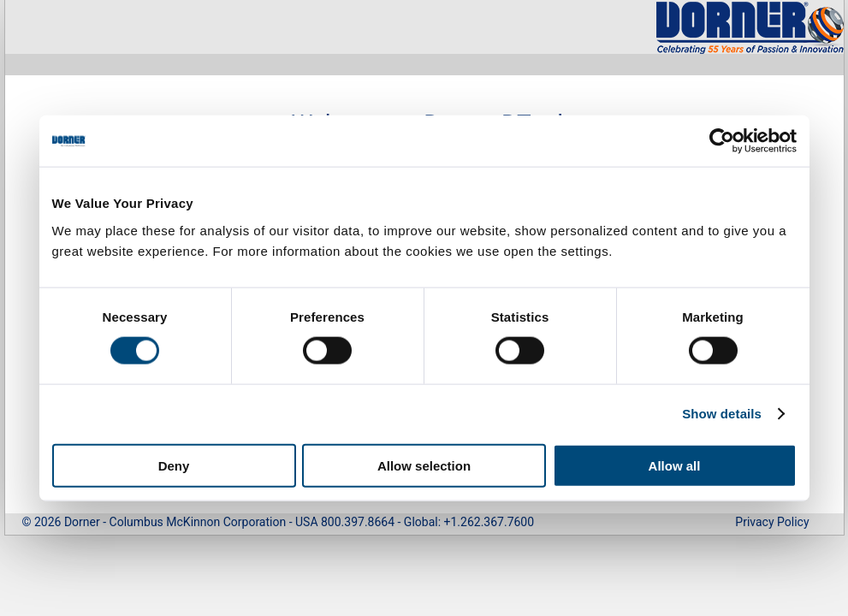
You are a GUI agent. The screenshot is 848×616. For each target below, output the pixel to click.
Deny (174, 465)
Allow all (675, 465)
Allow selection (424, 465)
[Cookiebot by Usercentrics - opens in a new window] (722, 141)
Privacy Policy (772, 522)
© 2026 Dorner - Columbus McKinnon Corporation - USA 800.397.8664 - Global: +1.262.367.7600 (279, 522)
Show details (722, 414)
